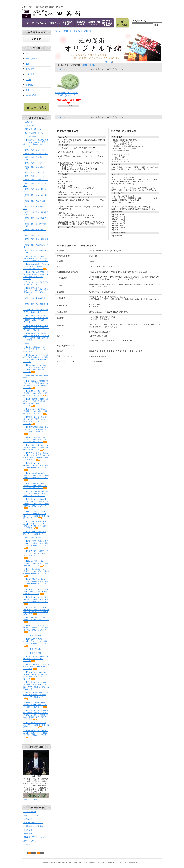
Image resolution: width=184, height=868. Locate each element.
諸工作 (28, 80)
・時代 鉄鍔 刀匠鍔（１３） (36, 180)
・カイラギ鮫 (29, 126)
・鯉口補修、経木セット (35, 129)
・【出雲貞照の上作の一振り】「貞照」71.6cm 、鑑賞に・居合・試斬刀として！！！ (36, 393)
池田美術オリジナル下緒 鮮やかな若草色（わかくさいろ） (67, 95)
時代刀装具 (30, 74)
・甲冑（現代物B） (33, 653)
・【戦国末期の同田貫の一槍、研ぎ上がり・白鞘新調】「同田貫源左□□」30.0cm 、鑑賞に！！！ (36, 291)
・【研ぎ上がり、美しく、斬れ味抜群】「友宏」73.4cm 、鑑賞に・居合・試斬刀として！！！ (36, 467)
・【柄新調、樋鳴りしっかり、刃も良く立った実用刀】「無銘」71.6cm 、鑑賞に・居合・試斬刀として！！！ (36, 515)
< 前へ (107, 62)
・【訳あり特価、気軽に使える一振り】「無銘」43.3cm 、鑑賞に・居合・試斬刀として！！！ (36, 544)
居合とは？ (28, 830)
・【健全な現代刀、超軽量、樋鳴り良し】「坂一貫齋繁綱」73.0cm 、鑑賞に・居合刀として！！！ (36, 402)
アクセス (27, 844)
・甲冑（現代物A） (33, 649)
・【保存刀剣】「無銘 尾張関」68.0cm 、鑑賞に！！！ (35, 533)
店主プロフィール (31, 815)
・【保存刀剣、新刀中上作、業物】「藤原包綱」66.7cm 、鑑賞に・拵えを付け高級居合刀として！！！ (36, 358)
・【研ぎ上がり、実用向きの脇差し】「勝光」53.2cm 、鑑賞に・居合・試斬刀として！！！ (36, 734)
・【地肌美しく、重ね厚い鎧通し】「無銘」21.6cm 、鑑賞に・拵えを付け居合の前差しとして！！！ (36, 143)
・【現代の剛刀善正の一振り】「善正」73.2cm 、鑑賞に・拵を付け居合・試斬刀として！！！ (36, 573)
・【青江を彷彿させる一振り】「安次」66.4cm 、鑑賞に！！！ (36, 620)
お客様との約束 (30, 812)
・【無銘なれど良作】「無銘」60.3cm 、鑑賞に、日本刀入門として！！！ (36, 667)
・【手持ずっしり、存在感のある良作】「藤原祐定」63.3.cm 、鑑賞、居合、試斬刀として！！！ (36, 676)
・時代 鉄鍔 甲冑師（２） (35, 537)
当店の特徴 (28, 819)
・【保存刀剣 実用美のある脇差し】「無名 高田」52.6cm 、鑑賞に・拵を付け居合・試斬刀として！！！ (36, 525)
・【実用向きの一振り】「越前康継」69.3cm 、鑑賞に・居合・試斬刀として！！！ (36, 592)
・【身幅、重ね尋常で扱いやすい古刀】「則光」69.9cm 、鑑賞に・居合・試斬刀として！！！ (36, 583)
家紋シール (30, 90)
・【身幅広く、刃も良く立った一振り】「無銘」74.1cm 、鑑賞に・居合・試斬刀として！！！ (36, 629)
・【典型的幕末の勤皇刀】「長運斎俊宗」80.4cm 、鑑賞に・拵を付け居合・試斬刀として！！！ (36, 275)
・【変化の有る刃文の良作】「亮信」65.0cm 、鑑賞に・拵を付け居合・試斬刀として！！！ (36, 477)
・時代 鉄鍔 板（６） (33, 163)
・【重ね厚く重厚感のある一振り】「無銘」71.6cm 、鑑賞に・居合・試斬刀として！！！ (36, 494)
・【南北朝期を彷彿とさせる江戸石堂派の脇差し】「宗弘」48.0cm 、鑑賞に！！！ (36, 447)
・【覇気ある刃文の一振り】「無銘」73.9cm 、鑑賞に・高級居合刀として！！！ (36, 563)
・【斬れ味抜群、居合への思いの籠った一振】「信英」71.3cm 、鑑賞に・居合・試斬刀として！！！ (36, 319)
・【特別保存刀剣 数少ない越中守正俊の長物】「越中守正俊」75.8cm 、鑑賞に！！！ (36, 696)
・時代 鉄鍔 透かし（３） (35, 150)
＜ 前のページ (63, 69)
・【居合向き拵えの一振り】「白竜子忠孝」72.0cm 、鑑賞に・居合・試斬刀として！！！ (36, 259)
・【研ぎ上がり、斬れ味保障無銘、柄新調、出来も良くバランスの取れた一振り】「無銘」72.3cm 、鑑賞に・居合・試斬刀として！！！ (36, 715)
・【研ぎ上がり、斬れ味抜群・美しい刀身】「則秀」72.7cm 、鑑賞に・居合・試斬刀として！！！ (36, 420)
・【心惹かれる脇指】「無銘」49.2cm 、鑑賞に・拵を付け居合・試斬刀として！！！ (36, 266)
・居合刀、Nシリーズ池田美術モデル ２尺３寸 (36, 283)
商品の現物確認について (33, 823)
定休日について (30, 841)
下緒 (27, 64)
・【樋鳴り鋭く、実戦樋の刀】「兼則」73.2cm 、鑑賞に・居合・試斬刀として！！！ (36, 411)
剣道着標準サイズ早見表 (33, 826)
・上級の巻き (29, 122)
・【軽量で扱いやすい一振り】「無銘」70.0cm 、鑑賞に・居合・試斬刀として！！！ (36, 705)
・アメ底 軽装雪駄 (31, 136)
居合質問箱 (28, 834)
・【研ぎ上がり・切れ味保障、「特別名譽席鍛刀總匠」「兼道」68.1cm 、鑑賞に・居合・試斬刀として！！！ (36, 686)
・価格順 (84, 65)
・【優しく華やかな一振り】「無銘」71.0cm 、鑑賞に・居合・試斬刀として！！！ (36, 486)
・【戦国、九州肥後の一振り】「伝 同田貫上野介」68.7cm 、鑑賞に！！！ (36, 349)
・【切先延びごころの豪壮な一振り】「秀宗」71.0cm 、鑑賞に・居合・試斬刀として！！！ (36, 642)
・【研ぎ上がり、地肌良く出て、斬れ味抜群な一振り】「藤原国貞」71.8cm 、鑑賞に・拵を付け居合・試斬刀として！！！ (36, 504)
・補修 (26, 344)
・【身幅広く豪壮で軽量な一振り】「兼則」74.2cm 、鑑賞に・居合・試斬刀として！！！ (36, 554)
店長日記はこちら (31, 799)
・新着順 (92, 65)
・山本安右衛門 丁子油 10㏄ (36, 133)
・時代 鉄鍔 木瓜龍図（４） (36, 154)
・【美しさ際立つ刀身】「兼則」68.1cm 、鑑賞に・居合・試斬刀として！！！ (36, 725)
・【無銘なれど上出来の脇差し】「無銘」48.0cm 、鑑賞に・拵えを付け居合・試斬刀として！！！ (36, 368)
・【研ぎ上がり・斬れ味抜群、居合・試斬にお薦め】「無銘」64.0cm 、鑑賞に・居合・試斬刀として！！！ (36, 337)
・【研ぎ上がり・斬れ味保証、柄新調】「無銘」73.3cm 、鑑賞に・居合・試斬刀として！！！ (36, 601)
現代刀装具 (30, 69)
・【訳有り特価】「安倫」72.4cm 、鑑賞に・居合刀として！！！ (36, 659)
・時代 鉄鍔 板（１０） (34, 176)
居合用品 (29, 85)
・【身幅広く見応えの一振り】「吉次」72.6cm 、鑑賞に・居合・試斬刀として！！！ (36, 440)
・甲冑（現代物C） (33, 636)
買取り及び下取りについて (34, 837)
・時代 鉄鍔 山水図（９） (35, 173)
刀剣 (27, 53)
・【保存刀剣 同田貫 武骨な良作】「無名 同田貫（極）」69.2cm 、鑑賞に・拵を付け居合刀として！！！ (36, 456)
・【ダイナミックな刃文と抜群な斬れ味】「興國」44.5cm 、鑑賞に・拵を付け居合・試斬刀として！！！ (36, 611)
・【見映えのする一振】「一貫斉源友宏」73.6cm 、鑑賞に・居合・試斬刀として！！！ (36, 328)
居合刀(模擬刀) (32, 59)
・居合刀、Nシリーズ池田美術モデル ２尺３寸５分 (36, 311)
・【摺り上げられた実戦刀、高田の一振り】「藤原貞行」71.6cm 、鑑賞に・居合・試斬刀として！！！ (36, 384)
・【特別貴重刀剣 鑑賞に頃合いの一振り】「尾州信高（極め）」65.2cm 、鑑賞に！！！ (36, 430)
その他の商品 (31, 95)
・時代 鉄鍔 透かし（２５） (36, 235)
